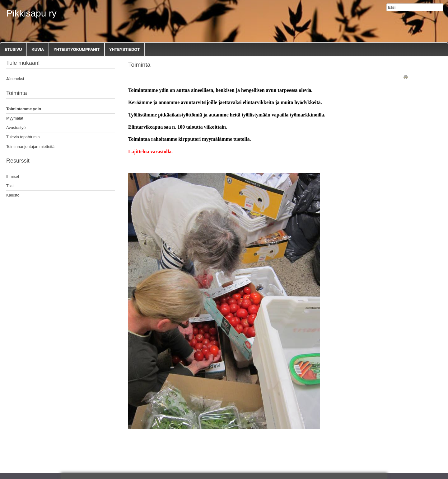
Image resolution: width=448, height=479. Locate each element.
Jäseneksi (15, 79)
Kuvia (38, 49)
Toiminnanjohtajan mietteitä (30, 147)
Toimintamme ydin (24, 109)
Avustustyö (16, 128)
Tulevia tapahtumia (23, 137)
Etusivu (13, 49)
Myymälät (15, 118)
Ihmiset (13, 176)
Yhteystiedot (124, 49)
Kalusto (13, 195)
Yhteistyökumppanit (77, 49)
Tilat (10, 186)
